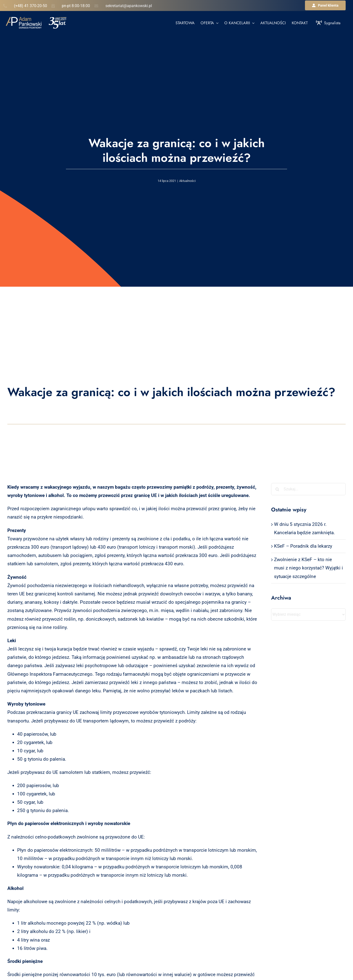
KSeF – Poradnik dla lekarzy (303, 546)
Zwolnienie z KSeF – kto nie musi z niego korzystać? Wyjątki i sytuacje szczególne (309, 568)
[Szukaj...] (308, 489)
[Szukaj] (277, 489)
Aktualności (187, 181)
